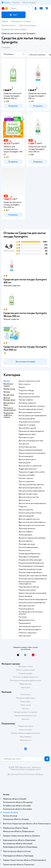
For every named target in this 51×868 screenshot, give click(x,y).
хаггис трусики (25, 384)
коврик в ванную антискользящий (32, 453)
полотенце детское (26, 609)
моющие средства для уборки (30, 572)
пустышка (23, 617)
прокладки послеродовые (29, 557)
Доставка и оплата (26, 666)
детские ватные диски (27, 459)
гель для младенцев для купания (31, 409)
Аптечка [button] (7, 392)
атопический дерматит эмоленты (32, 406)
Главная (5, 21)
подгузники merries (26, 394)
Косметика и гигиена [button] (8, 385)
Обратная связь (26, 684)
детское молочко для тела (29, 497)
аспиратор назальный (27, 403)
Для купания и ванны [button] (9, 404)
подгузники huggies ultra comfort (32, 472)
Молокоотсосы (25, 550)
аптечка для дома (25, 535)
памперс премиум (26, 478)
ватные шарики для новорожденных (33, 416)
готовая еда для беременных (30, 554)
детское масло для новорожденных (32, 503)
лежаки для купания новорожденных (33, 599)
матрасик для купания (27, 590)
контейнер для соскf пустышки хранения (31, 613)
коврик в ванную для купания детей (32, 593)
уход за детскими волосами (29, 422)
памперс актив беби (27, 475)
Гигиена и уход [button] (9, 389)
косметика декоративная (28, 547)
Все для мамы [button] (9, 395)
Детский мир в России (16, 774)
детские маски (24, 500)
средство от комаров (27, 425)
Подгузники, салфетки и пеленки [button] (9, 415)
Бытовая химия (8, 25)
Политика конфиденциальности (26, 677)
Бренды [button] (7, 381)
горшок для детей (25, 596)
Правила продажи (26, 673)
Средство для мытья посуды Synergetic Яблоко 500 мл (25, 315)
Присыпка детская (26, 510)
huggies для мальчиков (28, 469)
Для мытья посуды (28, 25)
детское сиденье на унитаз (29, 519)
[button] (14, 15)
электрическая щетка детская (30, 488)
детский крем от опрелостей (30, 466)
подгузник (23, 507)
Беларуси (40, 774)
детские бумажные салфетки (30, 630)
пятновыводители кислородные (31, 566)
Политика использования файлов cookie (25, 680)
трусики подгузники (27, 481)
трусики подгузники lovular (29, 381)
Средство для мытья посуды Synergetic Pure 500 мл (25, 348)
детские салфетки (26, 532)
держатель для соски (27, 620)
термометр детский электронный (32, 525)
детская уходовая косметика (30, 412)
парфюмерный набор (27, 434)
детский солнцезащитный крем (31, 441)
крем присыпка (25, 636)
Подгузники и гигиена (21, 21)
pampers (22, 387)
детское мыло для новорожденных (32, 522)
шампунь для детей (26, 516)
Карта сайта (25, 687)
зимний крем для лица (27, 447)
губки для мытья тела (27, 606)
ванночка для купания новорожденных (27, 583)
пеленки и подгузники (28, 633)
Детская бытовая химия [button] (9, 399)
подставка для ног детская (29, 587)
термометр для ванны (27, 529)
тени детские (24, 444)
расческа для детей (26, 456)
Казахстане (30, 774)
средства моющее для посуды (30, 569)
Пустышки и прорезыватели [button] (10, 409)
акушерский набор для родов (30, 560)
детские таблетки (26, 541)
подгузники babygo (26, 390)
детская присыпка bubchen (29, 397)
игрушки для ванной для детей (30, 450)
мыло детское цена (26, 438)
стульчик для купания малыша (30, 513)
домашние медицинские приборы (32, 538)
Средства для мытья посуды (14, 29)
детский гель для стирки (28, 494)
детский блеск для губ (27, 428)
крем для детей (25, 463)
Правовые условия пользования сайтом (26, 769)
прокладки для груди (27, 544)
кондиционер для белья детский (31, 563)
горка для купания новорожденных (32, 603)
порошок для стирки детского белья (33, 576)
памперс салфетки (26, 400)
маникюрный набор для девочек (31, 431)
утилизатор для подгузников (30, 626)
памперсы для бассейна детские (31, 485)
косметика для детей (27, 419)
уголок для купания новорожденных (33, 579)
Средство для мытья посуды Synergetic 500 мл (25, 281)
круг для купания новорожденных (32, 491)
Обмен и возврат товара (25, 670)
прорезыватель (25, 623)
